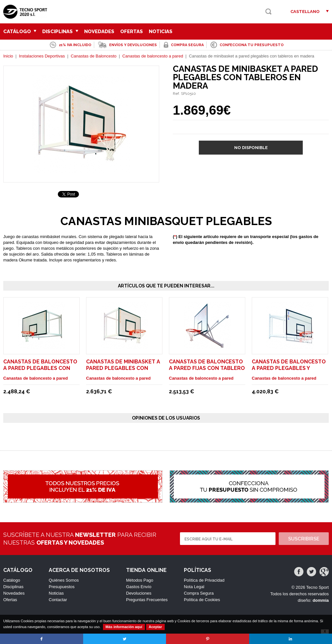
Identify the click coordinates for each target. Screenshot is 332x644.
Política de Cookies (202, 600)
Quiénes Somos (64, 580)
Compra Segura (199, 593)
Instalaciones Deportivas (42, 56)
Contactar (58, 600)
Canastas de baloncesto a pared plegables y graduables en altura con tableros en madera (289, 371)
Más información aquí (124, 627)
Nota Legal (194, 587)
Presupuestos (62, 587)
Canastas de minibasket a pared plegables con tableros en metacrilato (123, 368)
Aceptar (155, 627)
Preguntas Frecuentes (147, 600)
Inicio (8, 56)
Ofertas (132, 32)
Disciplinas (60, 32)
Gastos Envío (139, 587)
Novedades (99, 32)
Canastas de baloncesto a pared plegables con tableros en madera (40, 368)
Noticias (161, 32)
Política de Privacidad (204, 580)
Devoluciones (139, 593)
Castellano (305, 12)
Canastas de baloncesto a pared (153, 56)
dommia (321, 600)
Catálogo (20, 32)
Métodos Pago (140, 580)
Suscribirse (304, 539)
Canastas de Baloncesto (94, 56)
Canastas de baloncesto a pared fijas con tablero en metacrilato (207, 368)
